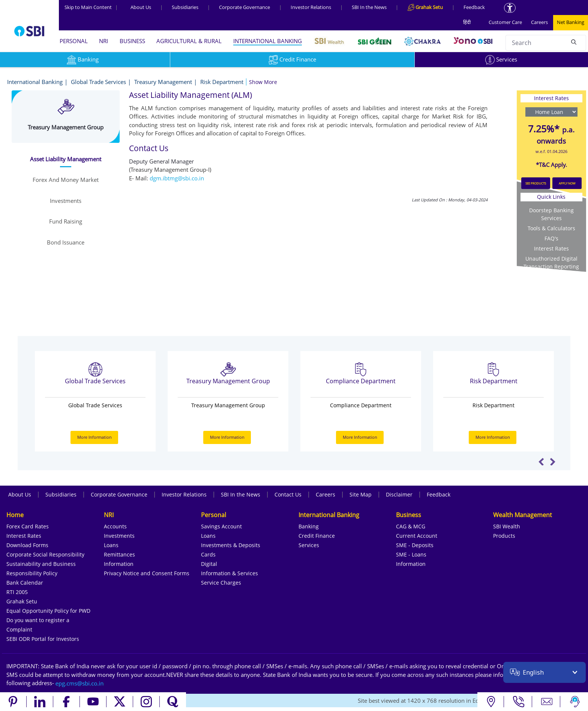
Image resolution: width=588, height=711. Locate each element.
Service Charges (221, 583)
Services (501, 59)
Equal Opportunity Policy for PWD (48, 611)
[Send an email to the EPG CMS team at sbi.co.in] (80, 683)
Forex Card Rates (28, 526)
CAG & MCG (411, 526)
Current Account (417, 536)
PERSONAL (74, 41)
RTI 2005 (17, 592)
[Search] (574, 42)
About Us (141, 7)
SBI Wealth (507, 526)
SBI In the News (369, 7)
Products (504, 536)
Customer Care (505, 22)
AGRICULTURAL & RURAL (189, 41)
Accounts (115, 526)
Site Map (361, 494)
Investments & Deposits (231, 545)
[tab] (65, 159)
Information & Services (229, 573)
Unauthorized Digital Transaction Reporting (551, 262)
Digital (209, 564)
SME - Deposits (415, 545)
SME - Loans (411, 554)
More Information (94, 437)
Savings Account (221, 526)
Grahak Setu (22, 601)
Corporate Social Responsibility (45, 554)
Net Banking (571, 22)
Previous (541, 462)
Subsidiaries (185, 7)
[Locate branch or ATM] (491, 702)
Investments (119, 536)
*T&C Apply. (551, 165)
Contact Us (288, 494)
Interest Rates (551, 248)
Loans (111, 545)
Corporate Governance (244, 7)
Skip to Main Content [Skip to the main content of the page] (91, 7)
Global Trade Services (98, 82)
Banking (309, 526)
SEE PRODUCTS (536, 183)
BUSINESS (132, 41)
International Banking (35, 82)
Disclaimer (399, 494)
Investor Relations (311, 7)
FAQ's (551, 238)
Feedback (474, 7)
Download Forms (27, 545)
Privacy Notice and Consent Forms (147, 573)
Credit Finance (292, 59)
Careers (539, 22)
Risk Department (222, 82)
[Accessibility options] (510, 8)
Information (119, 564)
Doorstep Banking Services (551, 214)
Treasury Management (163, 82)
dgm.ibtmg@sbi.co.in (177, 178)
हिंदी (467, 22)
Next (553, 462)
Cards (208, 554)
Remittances (119, 554)
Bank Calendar (25, 583)
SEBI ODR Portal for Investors (43, 639)
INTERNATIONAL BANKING (268, 41)
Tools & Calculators (551, 228)
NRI (103, 41)
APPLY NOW (567, 183)
